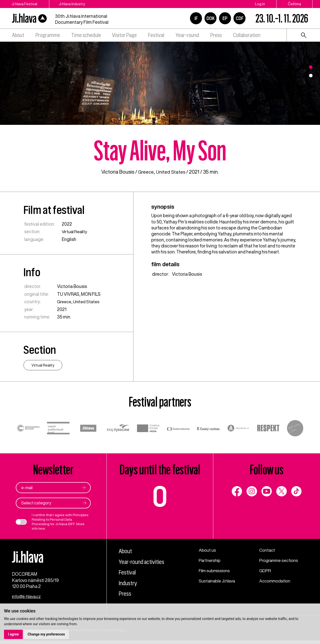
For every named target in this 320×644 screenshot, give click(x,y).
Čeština (294, 4)
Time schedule (86, 35)
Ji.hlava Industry (76, 4)
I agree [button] (13, 634)
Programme (48, 35)
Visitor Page (124, 35)
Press (216, 35)
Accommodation (276, 580)
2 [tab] (311, 76)
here (42, 528)
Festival (156, 35)
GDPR (265, 570)
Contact (268, 550)
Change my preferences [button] (46, 634)
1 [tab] (311, 67)
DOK (210, 18)
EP (225, 18)
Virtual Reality (75, 231)
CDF (240, 18)
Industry (129, 583)
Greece (145, 172)
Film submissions (216, 570)
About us (208, 550)
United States (171, 172)
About (18, 35)
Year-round (187, 35)
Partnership (210, 560)
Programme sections (280, 560)
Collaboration (247, 35)
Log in (260, 4)
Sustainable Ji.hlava (219, 580)
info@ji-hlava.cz (28, 600)
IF (196, 18)
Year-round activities (144, 562)
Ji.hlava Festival (24, 4)
